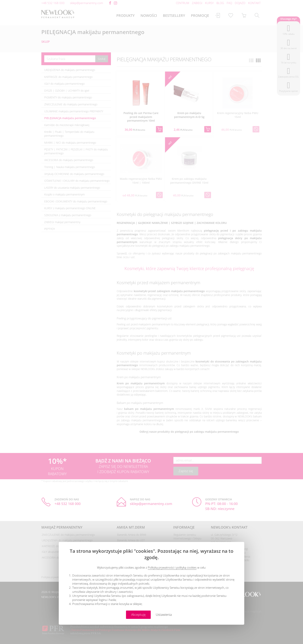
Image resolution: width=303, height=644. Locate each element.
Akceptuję (138, 615)
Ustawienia (164, 615)
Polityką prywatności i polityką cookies (172, 567)
